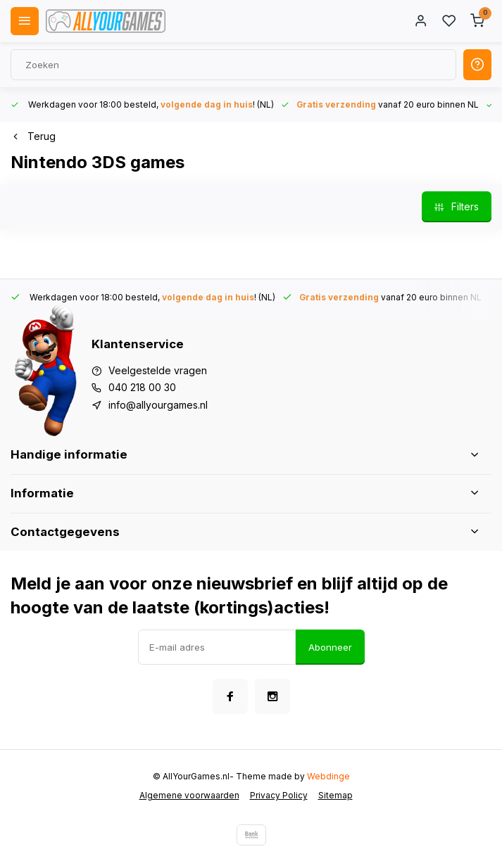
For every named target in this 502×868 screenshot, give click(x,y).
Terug (33, 136)
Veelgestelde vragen (158, 370)
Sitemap (335, 795)
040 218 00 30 (142, 387)
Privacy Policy (279, 795)
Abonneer (330, 647)
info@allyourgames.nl (158, 405)
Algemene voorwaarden (189, 795)
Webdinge (328, 776)
